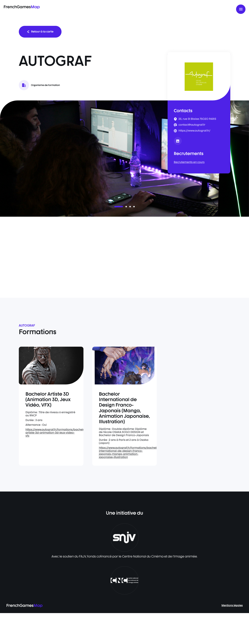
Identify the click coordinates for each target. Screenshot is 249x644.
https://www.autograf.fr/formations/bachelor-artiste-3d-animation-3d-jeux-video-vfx (56, 433)
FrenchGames (22, 7)
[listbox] (125, 159)
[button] (119, 207)
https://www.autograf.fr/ (194, 131)
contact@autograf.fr (192, 125)
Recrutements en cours (189, 162)
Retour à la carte (40, 32)
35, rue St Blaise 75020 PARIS (197, 119)
